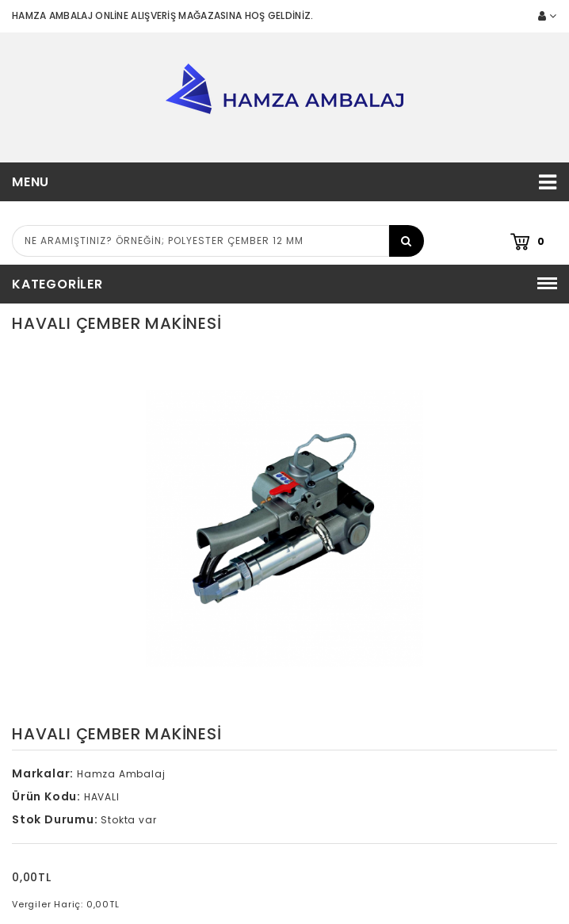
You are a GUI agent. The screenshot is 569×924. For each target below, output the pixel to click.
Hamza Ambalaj (121, 774)
